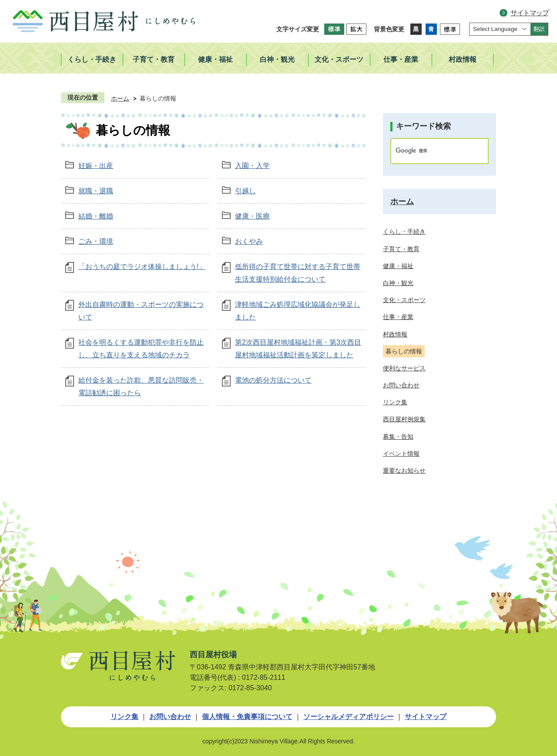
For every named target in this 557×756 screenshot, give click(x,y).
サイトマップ (529, 13)
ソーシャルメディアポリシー (349, 717)
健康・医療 (252, 216)
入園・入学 (252, 166)
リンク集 (124, 717)
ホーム (120, 98)
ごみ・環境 (96, 241)
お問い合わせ (170, 717)
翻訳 (539, 29)
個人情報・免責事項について (247, 717)
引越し (245, 191)
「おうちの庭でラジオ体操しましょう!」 (142, 267)
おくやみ (249, 241)
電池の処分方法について (273, 380)
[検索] (430, 151)
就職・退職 (96, 191)
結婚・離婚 (96, 216)
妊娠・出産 (96, 166)
